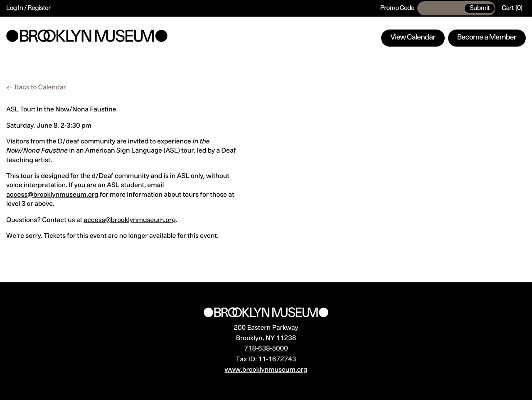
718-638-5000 (266, 349)
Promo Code (397, 8)
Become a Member (487, 38)
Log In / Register (28, 8)
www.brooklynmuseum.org (266, 370)
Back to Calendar (40, 88)
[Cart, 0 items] (512, 8)
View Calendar (413, 38)
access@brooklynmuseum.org (52, 195)
